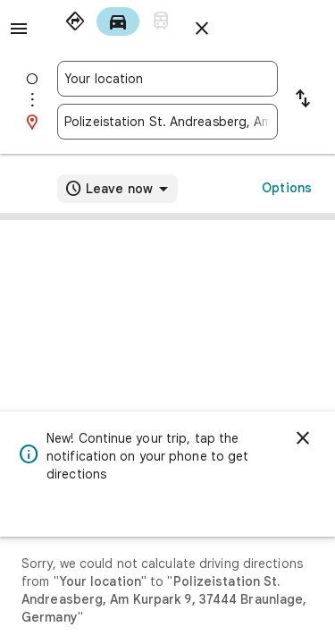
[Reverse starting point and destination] (303, 100)
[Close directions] (202, 29)
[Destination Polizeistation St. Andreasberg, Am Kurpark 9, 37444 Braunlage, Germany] (167, 122)
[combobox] (167, 79)
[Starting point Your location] (167, 79)
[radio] (75, 21)
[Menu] (19, 29)
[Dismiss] (303, 438)
